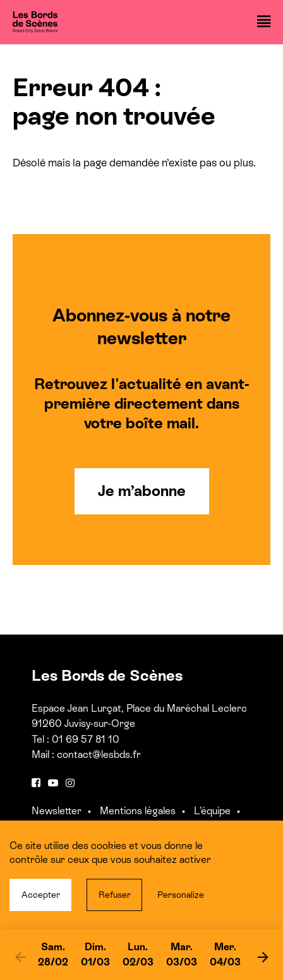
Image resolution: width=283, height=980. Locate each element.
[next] (263, 957)
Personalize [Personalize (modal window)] (181, 895)
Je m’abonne (142, 491)
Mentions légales (138, 811)
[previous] (20, 957)
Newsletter (57, 811)
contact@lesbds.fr (99, 754)
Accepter (41, 895)
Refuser (115, 895)
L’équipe (212, 811)
